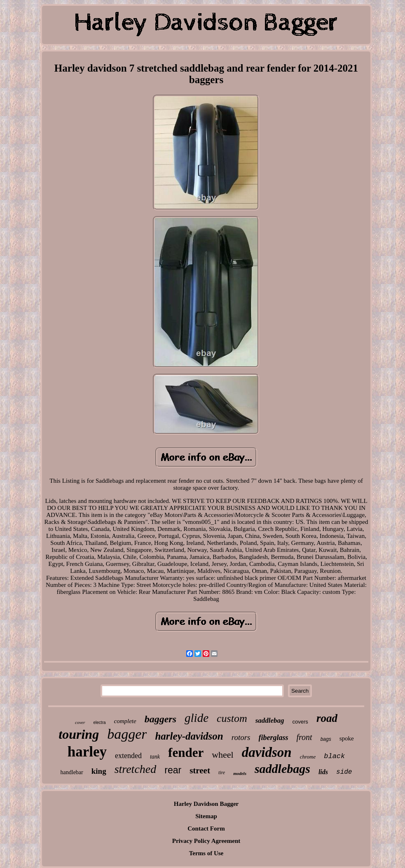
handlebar (72, 772)
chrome (308, 757)
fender (186, 753)
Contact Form (206, 828)
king (99, 771)
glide (197, 718)
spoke (347, 738)
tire (222, 773)
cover (80, 722)
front (304, 737)
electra (100, 723)
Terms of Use (206, 853)
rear (173, 770)
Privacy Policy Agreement (206, 841)
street (200, 770)
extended (128, 756)
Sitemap (206, 816)
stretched (136, 769)
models (240, 773)
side (344, 772)
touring (79, 734)
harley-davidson (189, 736)
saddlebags (282, 769)
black (334, 756)
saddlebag (270, 720)
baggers (160, 719)
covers (300, 722)
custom (232, 718)
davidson (267, 752)
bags (326, 739)
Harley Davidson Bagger (206, 804)
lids (323, 772)
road (327, 718)
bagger (127, 734)
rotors (241, 737)
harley (87, 752)
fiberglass (274, 738)
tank (155, 757)
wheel (223, 755)
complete (125, 721)
